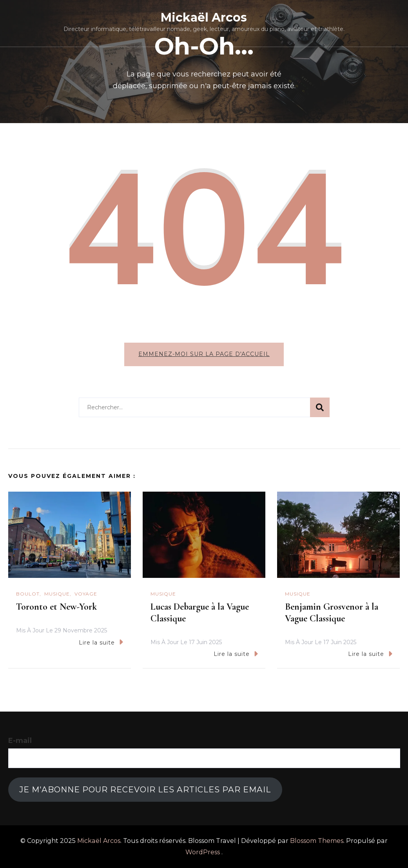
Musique (57, 594)
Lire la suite (101, 642)
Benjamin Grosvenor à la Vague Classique (332, 613)
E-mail (20, 741)
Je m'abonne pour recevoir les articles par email (145, 789)
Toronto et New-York (56, 607)
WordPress (203, 852)
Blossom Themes (317, 841)
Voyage (86, 594)
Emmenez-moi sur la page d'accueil (204, 354)
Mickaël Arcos (204, 17)
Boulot (28, 594)
